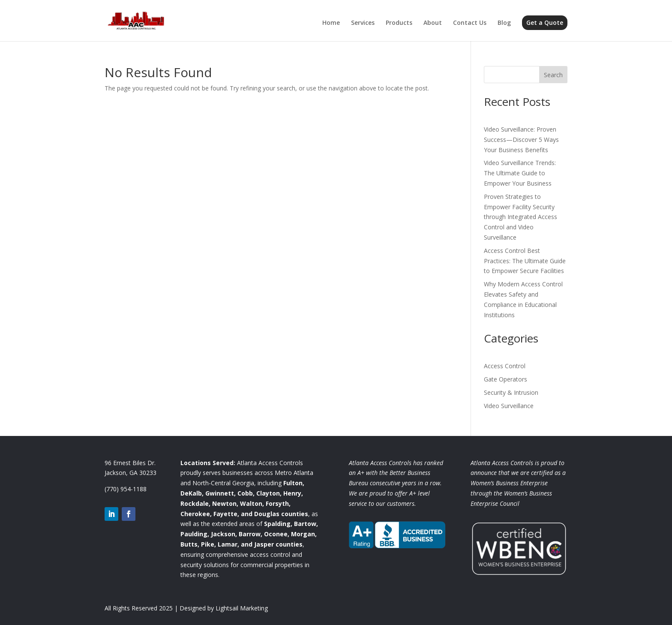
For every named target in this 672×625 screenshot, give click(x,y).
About (433, 23)
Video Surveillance (509, 406)
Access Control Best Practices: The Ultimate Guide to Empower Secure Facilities (525, 261)
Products (399, 23)
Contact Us (470, 23)
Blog (504, 23)
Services (363, 23)
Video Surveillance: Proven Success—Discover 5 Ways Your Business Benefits (521, 140)
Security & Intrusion (511, 392)
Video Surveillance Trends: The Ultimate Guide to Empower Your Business (520, 173)
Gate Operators (505, 379)
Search (553, 75)
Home (331, 23)
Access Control (505, 366)
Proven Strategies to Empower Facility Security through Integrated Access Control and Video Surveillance (520, 217)
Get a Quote (545, 23)
